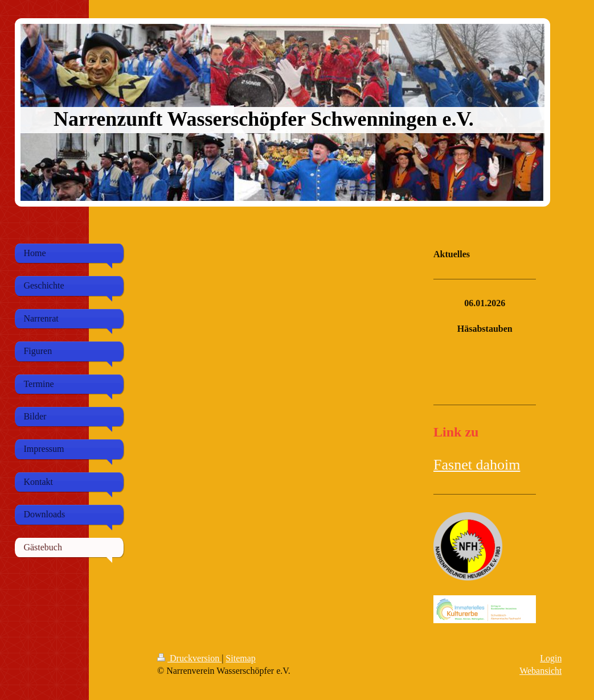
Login (551, 658)
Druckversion (189, 658)
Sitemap (240, 658)
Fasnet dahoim (477, 465)
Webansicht (540, 671)
